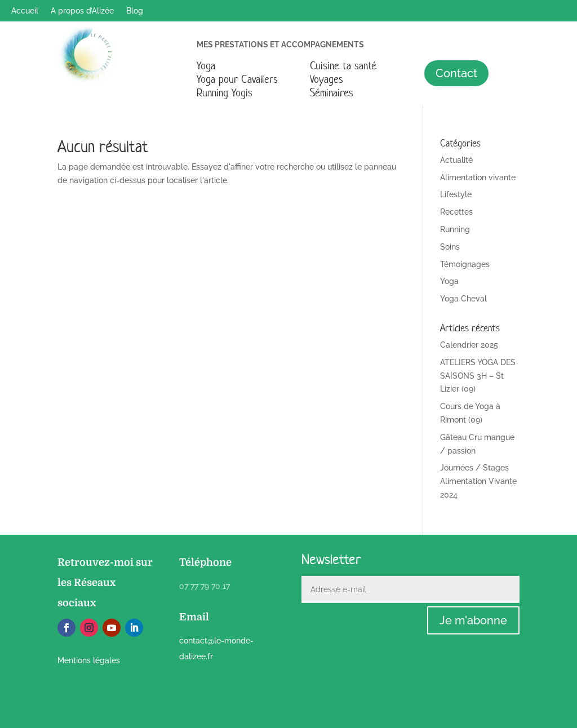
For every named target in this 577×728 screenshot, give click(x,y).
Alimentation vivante (478, 177)
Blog (135, 11)
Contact (456, 73)
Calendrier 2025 (469, 345)
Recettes (456, 212)
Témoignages (465, 264)
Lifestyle (456, 194)
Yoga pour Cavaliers (237, 79)
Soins (450, 247)
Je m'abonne (473, 620)
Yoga (206, 66)
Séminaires (332, 93)
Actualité (456, 160)
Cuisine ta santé (343, 66)
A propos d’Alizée (82, 11)
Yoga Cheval (463, 299)
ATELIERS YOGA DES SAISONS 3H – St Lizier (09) (478, 376)
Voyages (327, 79)
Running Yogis (225, 93)
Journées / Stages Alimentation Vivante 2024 (478, 481)
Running (455, 229)
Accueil (25, 11)
